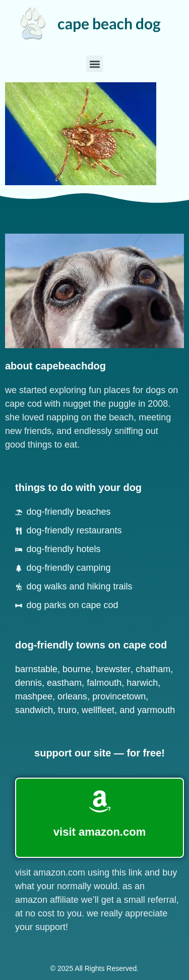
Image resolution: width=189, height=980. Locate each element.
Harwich (142, 683)
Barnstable (36, 669)
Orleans (72, 696)
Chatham (153, 669)
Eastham (64, 683)
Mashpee (34, 696)
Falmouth (104, 683)
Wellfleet (98, 710)
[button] (94, 64)
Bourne (77, 669)
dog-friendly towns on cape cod (91, 645)
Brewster (113, 669)
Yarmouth (156, 710)
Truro (67, 710)
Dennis (28, 683)
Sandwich (34, 710)
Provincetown (119, 696)
